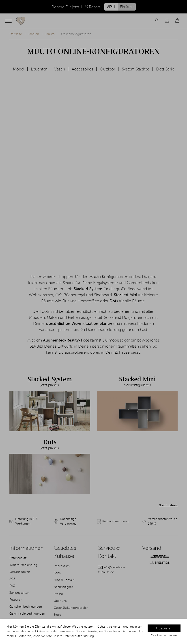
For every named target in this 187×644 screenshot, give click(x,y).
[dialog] (93, 632)
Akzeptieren (164, 629)
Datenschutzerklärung (79, 636)
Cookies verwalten (164, 635)
